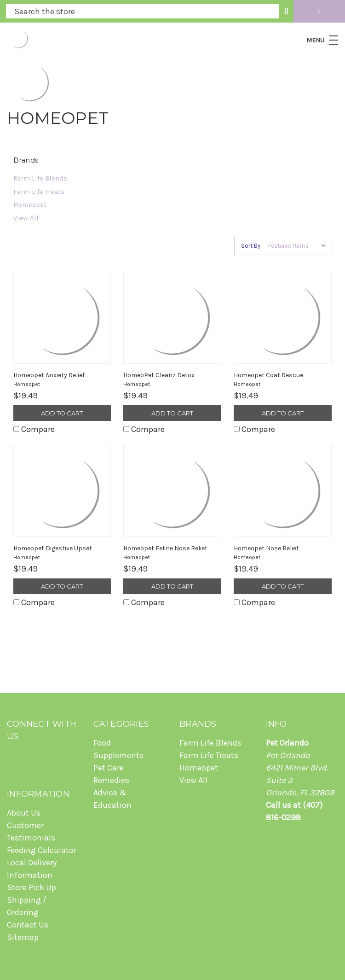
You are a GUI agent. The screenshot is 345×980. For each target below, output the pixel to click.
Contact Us (28, 925)
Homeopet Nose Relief (266, 548)
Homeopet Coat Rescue (268, 375)
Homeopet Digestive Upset (53, 548)
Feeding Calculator (42, 850)
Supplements (118, 755)
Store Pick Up (32, 887)
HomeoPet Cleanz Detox (159, 375)
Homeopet (30, 204)
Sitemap (23, 937)
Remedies (111, 780)
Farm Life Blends (40, 178)
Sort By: (251, 246)
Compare (34, 429)
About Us (24, 813)
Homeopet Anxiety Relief (49, 375)
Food (102, 743)
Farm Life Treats (39, 192)
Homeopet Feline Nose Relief (165, 548)
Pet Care (109, 768)
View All (26, 218)
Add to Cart (62, 413)
